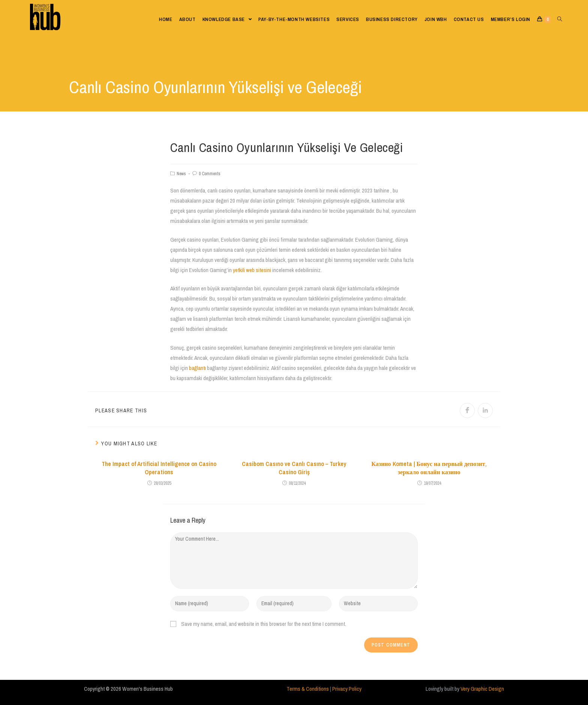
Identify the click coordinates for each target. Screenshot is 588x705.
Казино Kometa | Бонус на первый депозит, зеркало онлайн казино (429, 468)
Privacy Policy (347, 689)
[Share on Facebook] (467, 410)
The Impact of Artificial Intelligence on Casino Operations (159, 468)
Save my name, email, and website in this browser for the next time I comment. (264, 624)
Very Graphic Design (482, 689)
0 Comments (210, 174)
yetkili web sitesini (252, 270)
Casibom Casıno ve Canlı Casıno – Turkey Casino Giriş (294, 468)
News (181, 174)
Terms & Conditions (308, 689)
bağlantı (197, 368)
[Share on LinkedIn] (485, 410)
